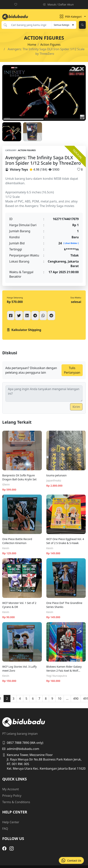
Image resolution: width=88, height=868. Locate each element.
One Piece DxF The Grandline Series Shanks (64, 605)
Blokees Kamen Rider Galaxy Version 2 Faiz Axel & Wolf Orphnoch (64, 669)
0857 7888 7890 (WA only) (23, 743)
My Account (11, 789)
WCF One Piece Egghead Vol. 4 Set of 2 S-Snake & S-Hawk (65, 541)
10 (60, 699)
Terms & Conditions (16, 802)
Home (32, 45)
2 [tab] (65, 119)
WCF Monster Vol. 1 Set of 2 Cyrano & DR (19, 605)
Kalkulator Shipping (24, 330)
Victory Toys (19, 169)
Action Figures (50, 45)
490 (76, 699)
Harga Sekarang (15, 298)
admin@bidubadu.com (21, 749)
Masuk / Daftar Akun (58, 4)
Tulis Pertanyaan (72, 370)
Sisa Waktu (76, 298)
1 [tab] (23, 119)
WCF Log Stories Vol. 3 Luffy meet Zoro (19, 669)
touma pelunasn (56, 475)
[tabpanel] (44, 93)
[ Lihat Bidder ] (71, 243)
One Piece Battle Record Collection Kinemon (17, 541)
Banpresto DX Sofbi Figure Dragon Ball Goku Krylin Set (19, 477)
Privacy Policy (12, 796)
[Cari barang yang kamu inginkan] (30, 25)
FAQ (5, 829)
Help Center (11, 822)
